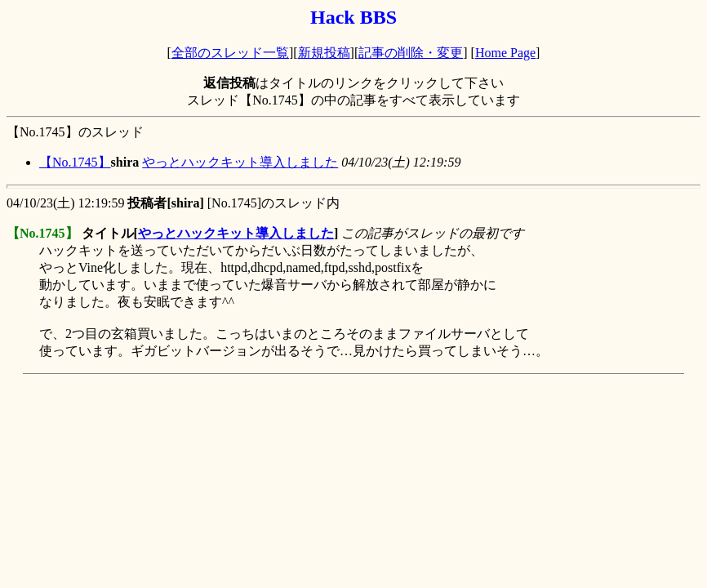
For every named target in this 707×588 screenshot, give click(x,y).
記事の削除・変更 (411, 53)
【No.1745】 (75, 162)
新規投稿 (324, 53)
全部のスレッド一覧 (230, 53)
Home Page (505, 53)
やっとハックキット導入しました (240, 162)
